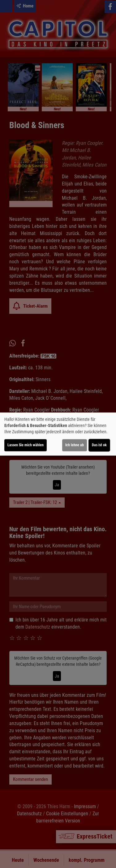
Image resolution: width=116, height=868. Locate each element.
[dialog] (58, 434)
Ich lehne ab (75, 445)
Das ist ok (99, 445)
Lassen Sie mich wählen (26, 445)
